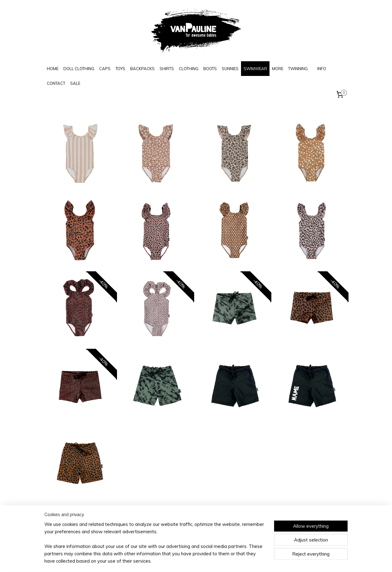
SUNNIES (230, 69)
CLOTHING (189, 69)
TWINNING (298, 69)
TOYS (120, 69)
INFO (322, 69)
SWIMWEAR (255, 69)
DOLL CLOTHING (79, 69)
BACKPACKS (142, 69)
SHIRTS (167, 69)
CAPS (105, 69)
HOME (53, 69)
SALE (75, 83)
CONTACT (56, 83)
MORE (278, 69)
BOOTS (210, 69)
